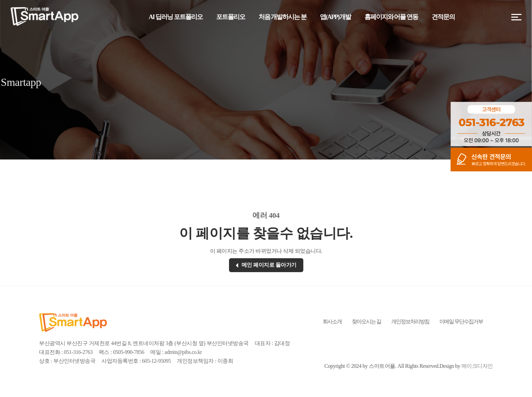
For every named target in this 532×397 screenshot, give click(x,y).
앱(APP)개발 (335, 17)
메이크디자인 (477, 366)
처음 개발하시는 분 (283, 17)
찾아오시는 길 (366, 322)
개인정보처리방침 (410, 322)
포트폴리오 (231, 17)
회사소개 (332, 322)
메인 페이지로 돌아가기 (266, 265)
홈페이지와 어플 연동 (391, 17)
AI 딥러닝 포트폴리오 (176, 17)
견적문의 (443, 17)
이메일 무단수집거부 (461, 322)
